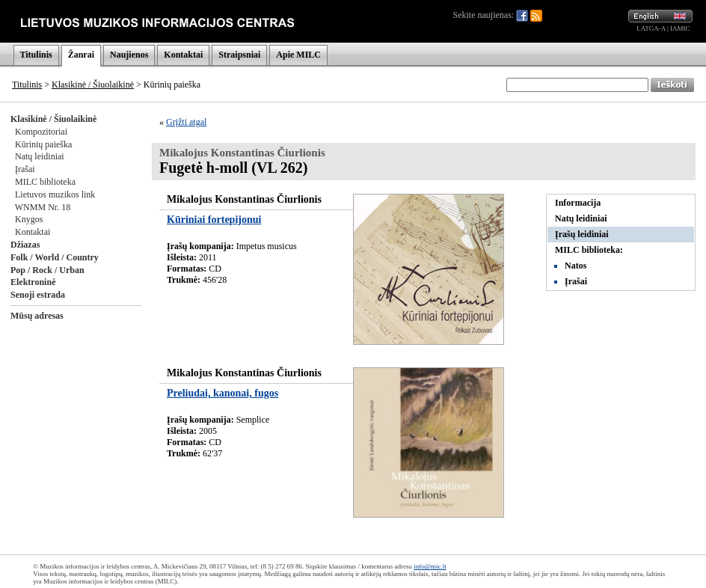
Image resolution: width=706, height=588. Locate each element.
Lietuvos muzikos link (55, 195)
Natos (575, 266)
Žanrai (81, 55)
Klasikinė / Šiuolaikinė (93, 85)
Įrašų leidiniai (582, 234)
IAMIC (680, 28)
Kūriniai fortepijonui (214, 220)
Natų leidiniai (40, 156)
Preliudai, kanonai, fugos (222, 393)
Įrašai (25, 169)
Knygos (29, 219)
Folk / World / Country (55, 257)
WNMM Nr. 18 (43, 207)
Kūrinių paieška (43, 144)
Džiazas (25, 245)
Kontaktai (183, 55)
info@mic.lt (430, 566)
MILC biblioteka (45, 182)
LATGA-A (651, 28)
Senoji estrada (38, 295)
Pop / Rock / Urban (47, 270)
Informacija (578, 203)
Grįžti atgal (186, 122)
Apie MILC (298, 55)
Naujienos (129, 55)
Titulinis (36, 55)
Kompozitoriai (41, 132)
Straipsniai (239, 55)
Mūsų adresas (37, 316)
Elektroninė (33, 282)
